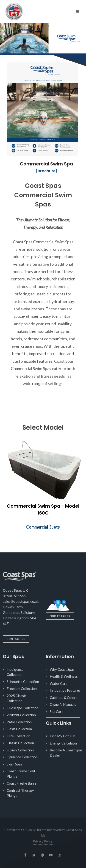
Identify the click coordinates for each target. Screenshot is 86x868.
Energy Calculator (64, 743)
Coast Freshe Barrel (22, 783)
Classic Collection (20, 743)
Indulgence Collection (15, 672)
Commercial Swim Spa (46, 164)
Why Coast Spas (62, 669)
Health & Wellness (64, 676)
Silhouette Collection (23, 682)
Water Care (59, 683)
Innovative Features (65, 690)
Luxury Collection (20, 750)
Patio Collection (19, 722)
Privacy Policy (43, 841)
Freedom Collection (22, 689)
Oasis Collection (19, 729)
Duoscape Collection (23, 708)
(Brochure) (46, 171)
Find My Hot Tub (62, 736)
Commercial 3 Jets (43, 527)
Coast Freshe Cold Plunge (21, 774)
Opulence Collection (22, 757)
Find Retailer (60, 616)
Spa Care (57, 712)
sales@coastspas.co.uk (21, 601)
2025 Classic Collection (17, 698)
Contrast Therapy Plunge (20, 793)
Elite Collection (18, 736)
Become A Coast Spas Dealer (66, 753)
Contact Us (16, 639)
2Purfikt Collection (21, 715)
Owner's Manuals (63, 704)
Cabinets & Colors (64, 697)
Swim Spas (14, 764)
